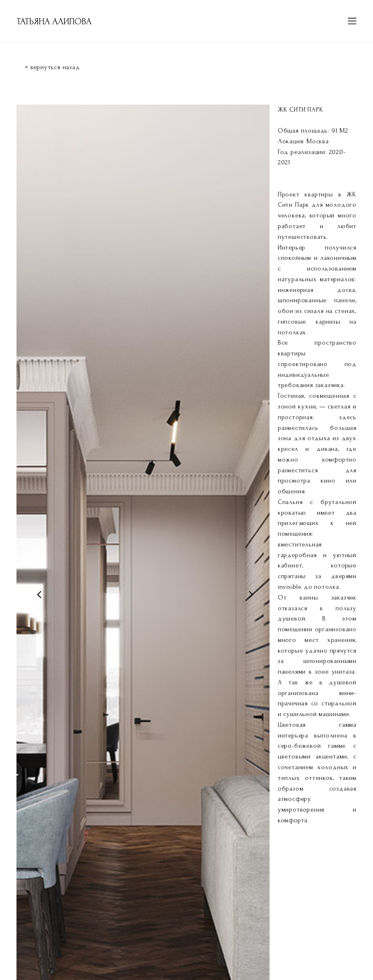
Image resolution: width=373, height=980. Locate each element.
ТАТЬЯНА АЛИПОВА (54, 21)
